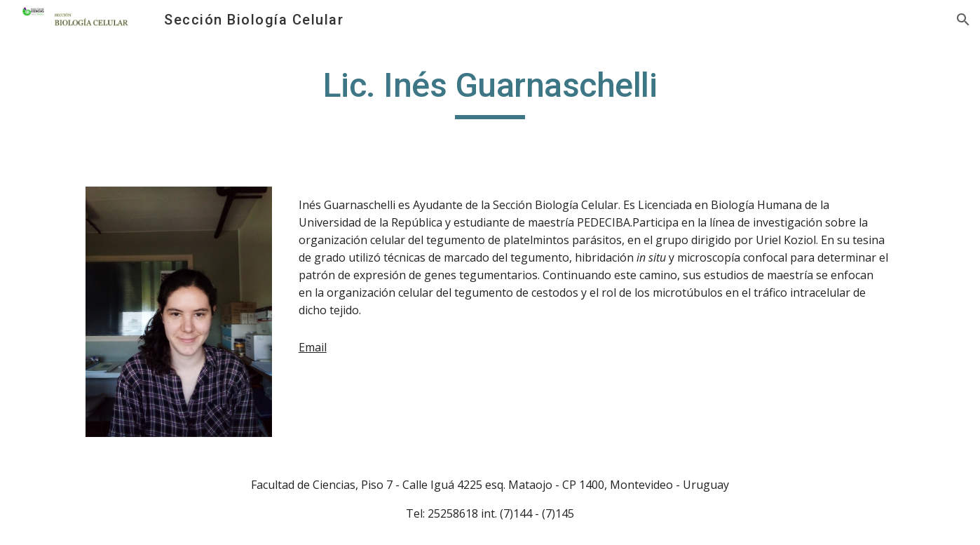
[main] (490, 92)
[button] (963, 20)
